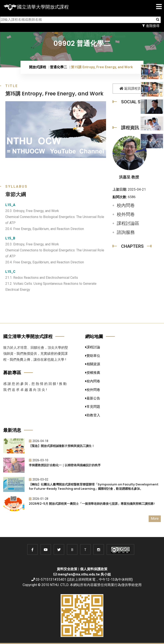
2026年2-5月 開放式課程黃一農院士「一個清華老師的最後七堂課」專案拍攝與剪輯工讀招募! (92, 504)
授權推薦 (93, 373)
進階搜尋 (151, 26)
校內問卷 (126, 205)
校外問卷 (126, 214)
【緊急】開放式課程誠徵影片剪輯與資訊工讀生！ (62, 446)
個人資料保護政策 (94, 569)
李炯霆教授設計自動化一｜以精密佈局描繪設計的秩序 (65, 465)
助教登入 (93, 415)
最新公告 (93, 398)
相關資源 (93, 364)
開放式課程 (38, 67)
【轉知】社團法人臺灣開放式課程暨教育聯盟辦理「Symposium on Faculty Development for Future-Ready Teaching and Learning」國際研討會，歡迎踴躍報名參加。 (94, 487)
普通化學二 (59, 67)
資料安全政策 (67, 569)
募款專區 (12, 373)
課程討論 (93, 347)
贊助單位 (93, 356)
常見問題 (93, 407)
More (155, 519)
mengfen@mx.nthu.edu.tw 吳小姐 (84, 574)
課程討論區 (128, 223)
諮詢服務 (126, 232)
